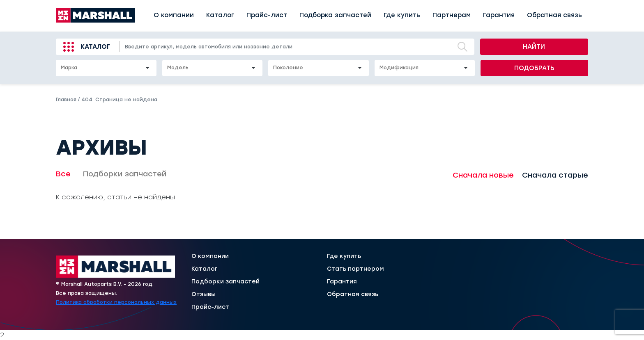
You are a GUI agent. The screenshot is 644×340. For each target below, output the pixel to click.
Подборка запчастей (335, 15)
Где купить (402, 15)
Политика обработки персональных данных (116, 302)
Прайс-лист (267, 15)
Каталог (220, 15)
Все (63, 174)
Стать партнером (355, 269)
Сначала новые (483, 175)
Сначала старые (555, 175)
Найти (534, 47)
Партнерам (452, 15)
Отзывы (204, 294)
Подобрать (534, 68)
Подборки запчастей (125, 174)
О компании (174, 15)
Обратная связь (554, 15)
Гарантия (499, 15)
